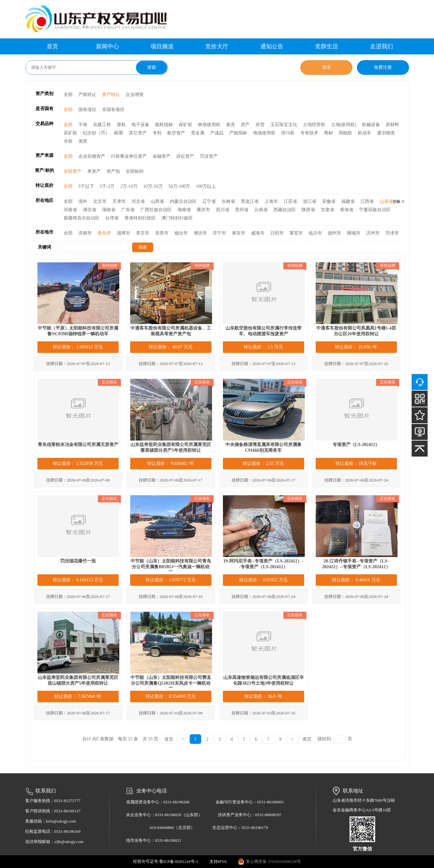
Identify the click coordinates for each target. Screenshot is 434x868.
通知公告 (272, 46)
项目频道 (162, 46)
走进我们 (382, 46)
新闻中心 (107, 46)
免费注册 (383, 67)
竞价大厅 (217, 46)
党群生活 (327, 46)
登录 (327, 67)
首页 (52, 46)
